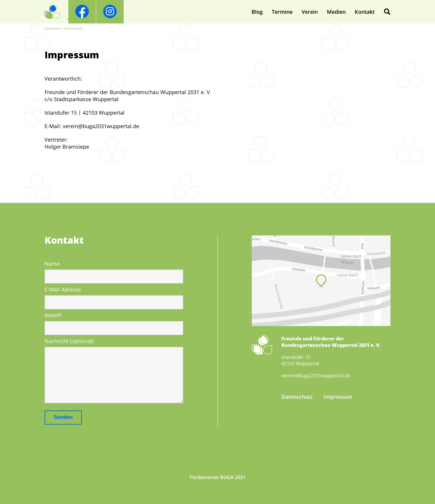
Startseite (52, 28)
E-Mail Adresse (63, 289)
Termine (282, 12)
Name (52, 264)
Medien (336, 12)
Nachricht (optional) (69, 341)
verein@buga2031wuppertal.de (316, 376)
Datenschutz (297, 397)
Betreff (53, 315)
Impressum (338, 397)
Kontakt (365, 12)
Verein (310, 12)
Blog (257, 12)
